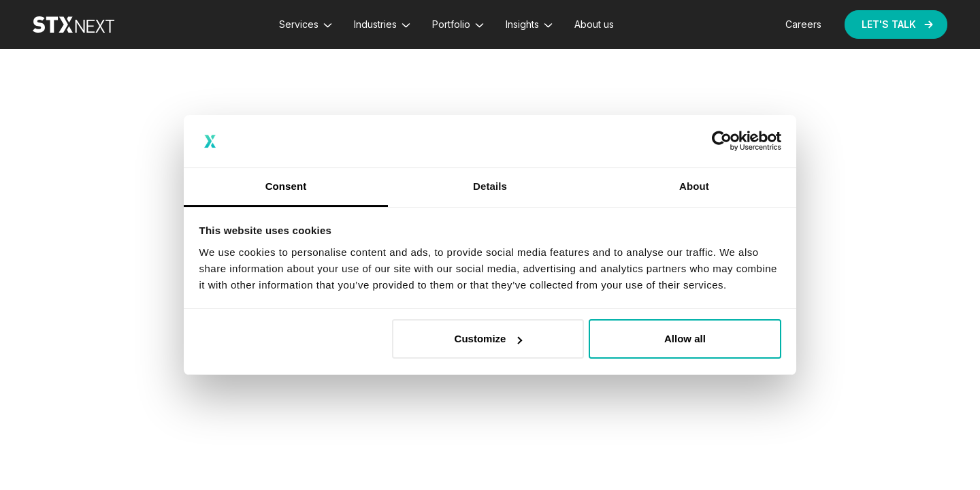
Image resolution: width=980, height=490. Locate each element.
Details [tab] (490, 186)
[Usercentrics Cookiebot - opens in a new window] (722, 142)
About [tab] (694, 186)
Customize (489, 339)
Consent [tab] (286, 186)
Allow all (685, 339)
